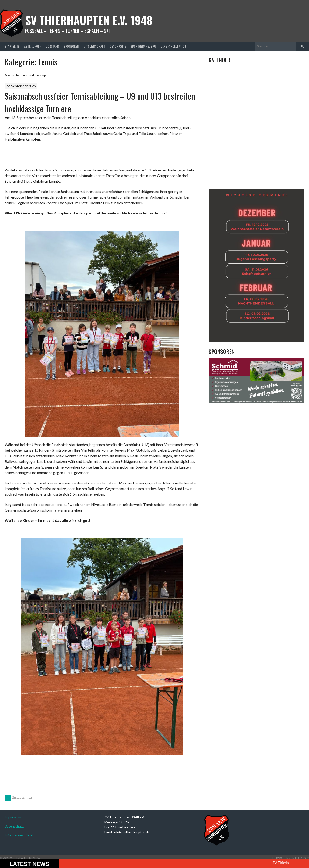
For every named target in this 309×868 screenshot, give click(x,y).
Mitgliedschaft (94, 46)
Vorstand (52, 46)
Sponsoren (71, 46)
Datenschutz (14, 826)
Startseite (12, 46)
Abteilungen (33, 46)
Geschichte (118, 46)
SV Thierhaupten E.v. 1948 (89, 20)
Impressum (13, 817)
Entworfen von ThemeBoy (291, 858)
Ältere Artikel (18, 798)
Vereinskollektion (173, 46)
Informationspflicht (19, 835)
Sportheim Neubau (143, 46)
